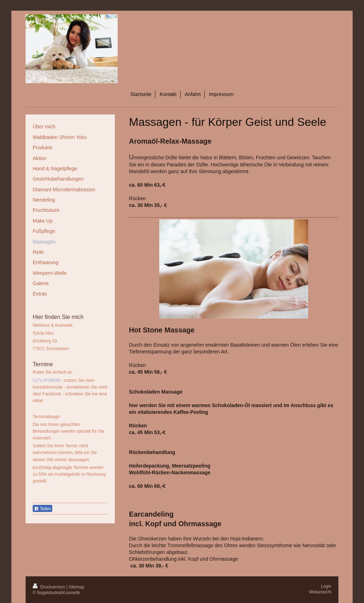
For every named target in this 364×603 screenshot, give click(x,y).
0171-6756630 (46, 380)
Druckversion (50, 587)
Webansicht (320, 592)
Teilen (42, 509)
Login (326, 586)
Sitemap (76, 587)
